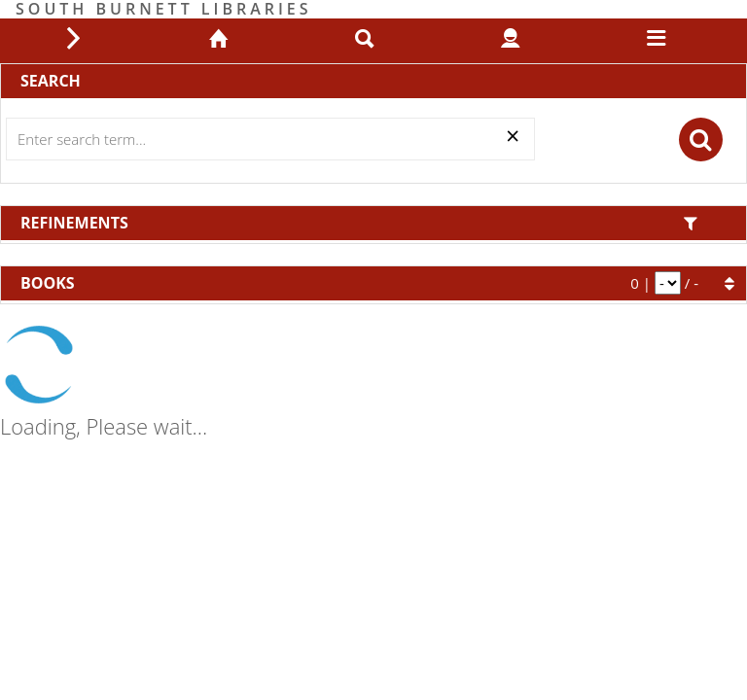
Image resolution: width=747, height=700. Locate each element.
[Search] (270, 139)
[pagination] (668, 283)
